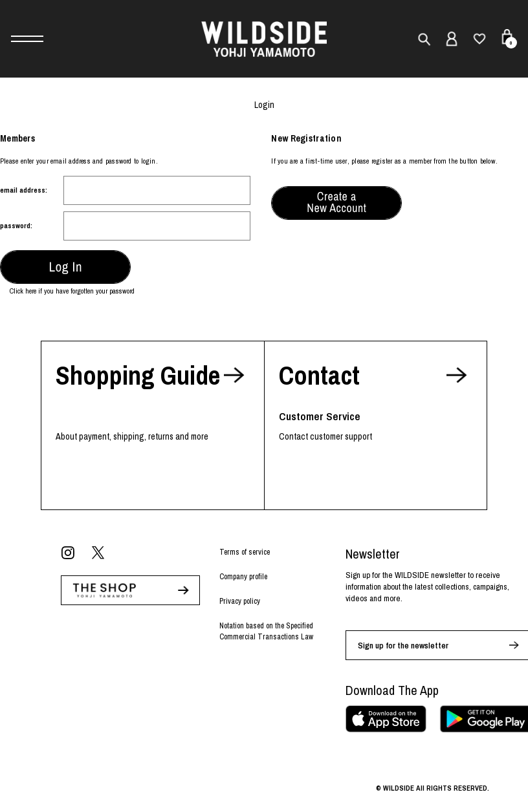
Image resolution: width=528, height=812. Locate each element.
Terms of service (245, 552)
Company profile (243, 577)
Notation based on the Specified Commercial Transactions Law (266, 631)
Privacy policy (240, 601)
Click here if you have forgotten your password (72, 291)
